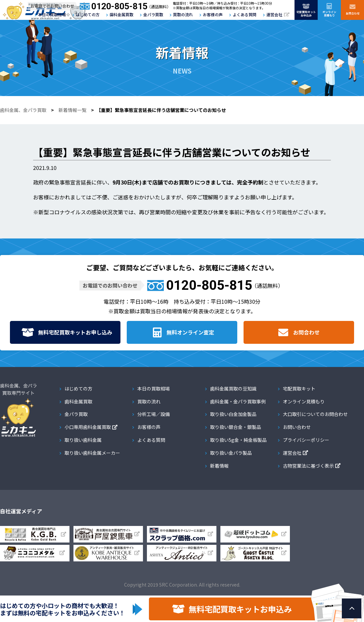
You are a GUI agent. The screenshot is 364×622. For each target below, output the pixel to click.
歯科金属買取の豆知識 (233, 389)
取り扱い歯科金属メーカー (92, 453)
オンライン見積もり (304, 401)
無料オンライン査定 (190, 332)
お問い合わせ (297, 427)
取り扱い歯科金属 (83, 440)
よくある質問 (245, 15)
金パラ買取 (153, 15)
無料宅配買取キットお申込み (240, 609)
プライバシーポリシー (306, 440)
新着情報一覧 (72, 110)
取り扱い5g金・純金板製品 (238, 440)
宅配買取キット (299, 389)
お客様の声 (213, 15)
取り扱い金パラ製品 (231, 453)
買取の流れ (183, 15)
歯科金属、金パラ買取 (23, 110)
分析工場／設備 (154, 414)
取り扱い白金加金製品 (233, 414)
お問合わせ (306, 332)
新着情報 (219, 466)
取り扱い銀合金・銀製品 (236, 427)
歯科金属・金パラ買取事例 (238, 401)
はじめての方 (88, 15)
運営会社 (274, 15)
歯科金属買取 (121, 15)
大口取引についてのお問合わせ (315, 414)
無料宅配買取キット (75, 332)
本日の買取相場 (52, 15)
